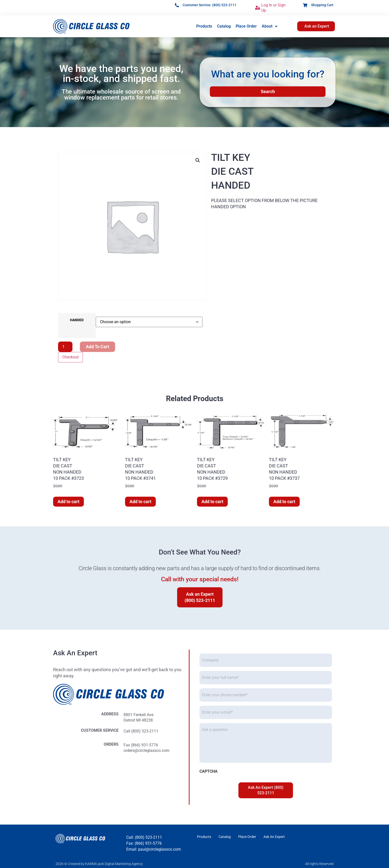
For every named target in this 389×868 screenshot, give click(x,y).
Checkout (70, 357)
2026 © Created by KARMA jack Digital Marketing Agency (99, 864)
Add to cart (97, 347)
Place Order (246, 26)
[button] (198, 160)
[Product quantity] (65, 347)
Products (204, 26)
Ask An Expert (274, 837)
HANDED (77, 320)
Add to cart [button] (68, 502)
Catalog (224, 26)
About (270, 26)
